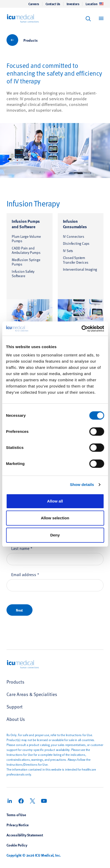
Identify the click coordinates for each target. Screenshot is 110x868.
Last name (22, 548)
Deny (55, 535)
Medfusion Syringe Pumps (26, 262)
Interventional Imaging (80, 269)
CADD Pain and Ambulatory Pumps (26, 250)
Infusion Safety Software (23, 274)
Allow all (55, 501)
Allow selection (55, 518)
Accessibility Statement (25, 835)
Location (95, 4)
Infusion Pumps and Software (26, 224)
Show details (82, 485)
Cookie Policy (17, 845)
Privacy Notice (18, 825)
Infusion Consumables (75, 224)
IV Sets (68, 251)
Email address (25, 574)
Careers (34, 4)
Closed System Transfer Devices (76, 260)
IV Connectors (74, 236)
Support (15, 706)
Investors (73, 4)
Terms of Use (16, 815)
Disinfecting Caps (76, 243)
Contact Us (53, 4)
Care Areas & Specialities (32, 694)
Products (30, 40)
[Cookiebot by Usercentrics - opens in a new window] (81, 329)
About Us (16, 719)
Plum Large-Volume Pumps (26, 239)
